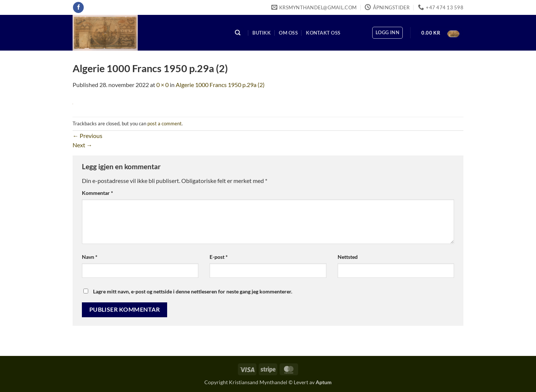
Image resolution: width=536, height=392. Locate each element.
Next (82, 145)
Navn (90, 257)
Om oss (288, 33)
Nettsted (348, 257)
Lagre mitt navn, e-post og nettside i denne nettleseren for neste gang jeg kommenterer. (193, 291)
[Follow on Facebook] (78, 7)
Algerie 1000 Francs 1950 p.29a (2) (220, 85)
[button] (387, 33)
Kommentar (98, 193)
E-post (219, 257)
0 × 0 (162, 85)
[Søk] (238, 33)
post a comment (165, 123)
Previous (87, 136)
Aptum (324, 382)
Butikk (261, 33)
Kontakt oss (323, 33)
